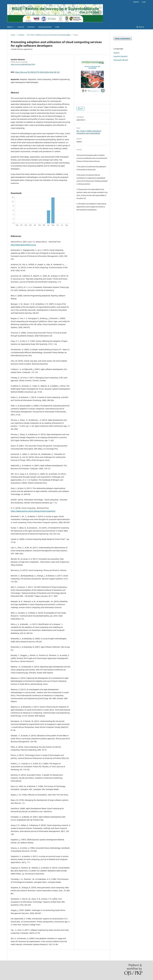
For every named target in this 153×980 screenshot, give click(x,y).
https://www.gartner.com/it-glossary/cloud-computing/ (33, 511)
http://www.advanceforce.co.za (23, 245)
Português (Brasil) (121, 60)
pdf (81, 108)
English (117, 53)
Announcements (45, 27)
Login (144, 2)
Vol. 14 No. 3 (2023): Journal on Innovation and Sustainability (49, 35)
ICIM (57, 27)
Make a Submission (123, 38)
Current (21, 27)
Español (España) (120, 56)
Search (140, 27)
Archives (31, 27)
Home (13, 35)
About (10, 27)
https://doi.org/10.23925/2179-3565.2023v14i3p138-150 (37, 72)
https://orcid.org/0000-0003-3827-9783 (23, 64)
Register (136, 2)
